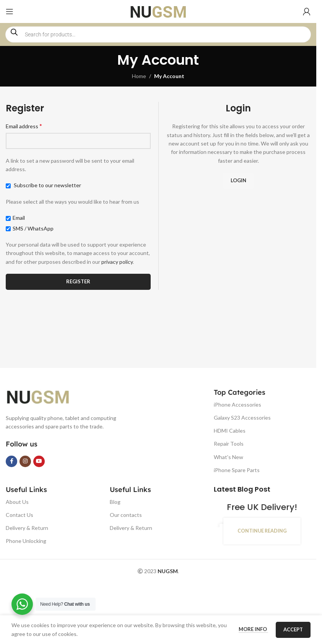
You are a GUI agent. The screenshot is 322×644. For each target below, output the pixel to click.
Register (78, 281)
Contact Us (20, 515)
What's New (228, 457)
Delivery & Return (27, 528)
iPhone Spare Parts (237, 470)
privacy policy (117, 262)
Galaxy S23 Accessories (242, 418)
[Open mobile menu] (10, 11)
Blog (115, 502)
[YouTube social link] (39, 461)
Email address (24, 126)
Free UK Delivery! (262, 507)
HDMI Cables (230, 431)
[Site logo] (158, 11)
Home (139, 76)
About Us (17, 502)
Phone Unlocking (26, 541)
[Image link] (44, 396)
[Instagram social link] (25, 461)
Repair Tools (229, 444)
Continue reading (262, 531)
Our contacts (126, 515)
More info (253, 629)
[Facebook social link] (11, 461)
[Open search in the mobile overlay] (158, 34)
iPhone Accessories (237, 405)
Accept (293, 629)
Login (238, 180)
